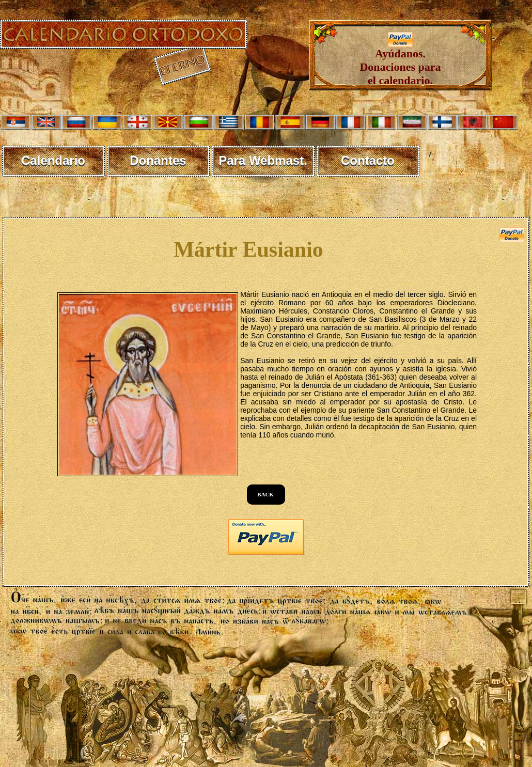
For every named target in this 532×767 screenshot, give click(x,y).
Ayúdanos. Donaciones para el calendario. (400, 62)
